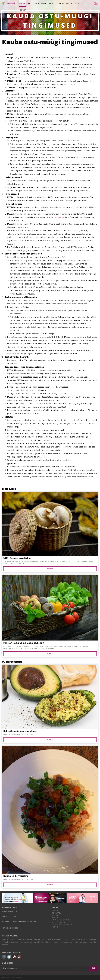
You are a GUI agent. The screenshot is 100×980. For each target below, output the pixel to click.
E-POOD (78, 3)
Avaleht (55, 911)
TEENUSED (69, 3)
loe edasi (50, 569)
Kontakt (56, 927)
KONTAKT (23, 10)
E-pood (55, 918)
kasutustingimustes (55, 217)
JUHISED (51, 3)
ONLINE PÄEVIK (40, 3)
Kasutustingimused (60, 922)
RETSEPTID (60, 3)
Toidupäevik (57, 913)
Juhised (55, 915)
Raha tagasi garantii (61, 920)
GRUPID (30, 3)
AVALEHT (22, 3)
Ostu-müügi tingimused (62, 925)
